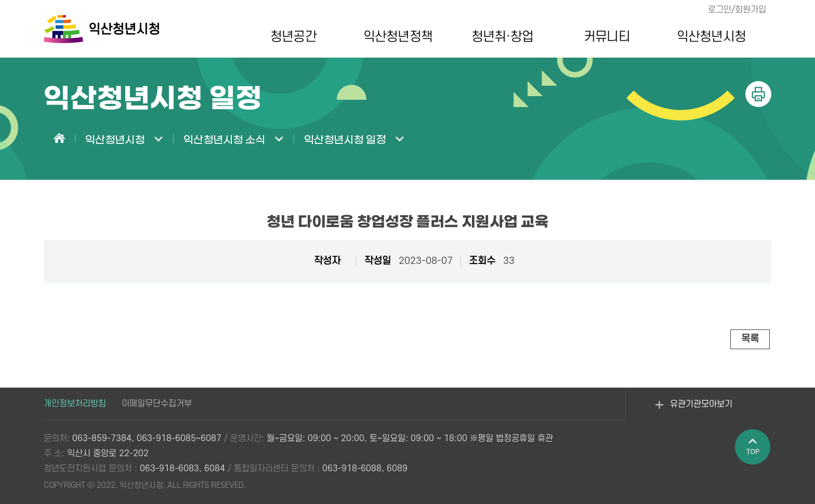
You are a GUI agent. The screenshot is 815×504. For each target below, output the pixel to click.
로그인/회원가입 (737, 10)
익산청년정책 (398, 37)
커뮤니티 (607, 37)
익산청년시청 (711, 37)
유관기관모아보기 (694, 410)
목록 (750, 339)
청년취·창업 (503, 37)
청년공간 (293, 37)
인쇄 (758, 94)
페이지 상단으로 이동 (753, 447)
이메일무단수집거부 (157, 404)
